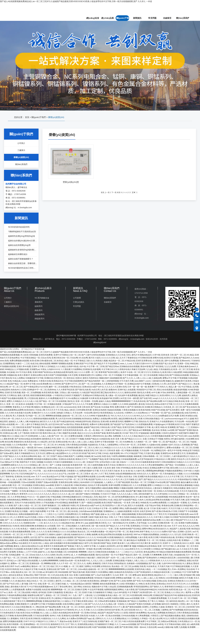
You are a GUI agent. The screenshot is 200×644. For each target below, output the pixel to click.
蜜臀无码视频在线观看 (13, 621)
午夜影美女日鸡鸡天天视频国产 (68, 395)
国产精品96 (80, 540)
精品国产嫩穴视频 (134, 491)
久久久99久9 (10, 413)
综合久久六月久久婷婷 (45, 555)
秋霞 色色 (7, 381)
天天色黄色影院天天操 (10, 613)
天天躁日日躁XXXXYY (142, 364)
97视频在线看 (23, 369)
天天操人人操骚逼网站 (108, 445)
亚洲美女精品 (39, 485)
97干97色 (13, 488)
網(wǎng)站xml (100, 342)
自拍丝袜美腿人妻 (185, 558)
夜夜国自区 (55, 578)
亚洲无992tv (44, 578)
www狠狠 (50, 485)
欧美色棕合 (87, 419)
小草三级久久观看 (90, 468)
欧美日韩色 (151, 584)
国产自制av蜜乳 (7, 453)
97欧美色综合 (75, 387)
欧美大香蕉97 (24, 375)
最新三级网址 (85, 566)
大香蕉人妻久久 (186, 604)
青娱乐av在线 (66, 621)
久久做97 (137, 471)
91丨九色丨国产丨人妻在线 (81, 595)
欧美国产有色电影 (33, 427)
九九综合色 (118, 413)
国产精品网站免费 (154, 401)
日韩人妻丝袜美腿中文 (143, 494)
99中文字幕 (96, 453)
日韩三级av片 (28, 479)
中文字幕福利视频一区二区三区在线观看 (140, 375)
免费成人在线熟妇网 (102, 419)
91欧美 (102, 526)
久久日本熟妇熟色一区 (22, 445)
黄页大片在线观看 (136, 505)
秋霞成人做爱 (113, 627)
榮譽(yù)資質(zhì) (11, 306)
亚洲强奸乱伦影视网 (92, 369)
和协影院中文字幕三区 (146, 390)
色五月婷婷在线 (90, 621)
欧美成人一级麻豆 (28, 529)
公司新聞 (77, 298)
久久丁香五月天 (160, 514)
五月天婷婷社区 (35, 488)
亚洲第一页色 (183, 364)
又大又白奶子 (173, 598)
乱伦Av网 (100, 477)
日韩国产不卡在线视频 (188, 511)
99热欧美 (144, 503)
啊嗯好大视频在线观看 (123, 488)
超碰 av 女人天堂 (108, 514)
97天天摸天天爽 (127, 381)
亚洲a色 (156, 384)
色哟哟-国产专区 (133, 581)
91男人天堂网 (56, 517)
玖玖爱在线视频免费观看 (19, 532)
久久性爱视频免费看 (144, 424)
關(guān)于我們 (123, 18)
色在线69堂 (128, 534)
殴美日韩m (48, 433)
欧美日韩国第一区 (15, 624)
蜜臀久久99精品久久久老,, (159, 485)
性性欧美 (98, 578)
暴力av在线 (96, 456)
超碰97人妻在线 (63, 534)
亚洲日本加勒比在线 (188, 416)
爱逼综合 (96, 421)
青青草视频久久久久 (37, 558)
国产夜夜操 (69, 546)
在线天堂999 (190, 413)
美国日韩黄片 (91, 572)
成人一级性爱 (27, 448)
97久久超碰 (189, 419)
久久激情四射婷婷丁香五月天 (13, 601)
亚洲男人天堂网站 (150, 607)
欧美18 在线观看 (26, 404)
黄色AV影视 (145, 366)
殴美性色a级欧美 (114, 433)
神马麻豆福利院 (178, 439)
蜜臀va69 (136, 575)
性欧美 (143, 566)
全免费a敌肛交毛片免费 (168, 416)
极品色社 (22, 581)
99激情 (74, 488)
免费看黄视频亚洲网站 (114, 590)
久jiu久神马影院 (120, 592)
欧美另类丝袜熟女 (87, 520)
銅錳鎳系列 (40, 319)
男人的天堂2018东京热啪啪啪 (68, 419)
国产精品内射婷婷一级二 (95, 381)
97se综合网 (160, 482)
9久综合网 (83, 358)
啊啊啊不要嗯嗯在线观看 (62, 364)
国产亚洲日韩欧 (126, 627)
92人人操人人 (49, 488)
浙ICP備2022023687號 (66, 336)
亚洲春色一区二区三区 (175, 607)
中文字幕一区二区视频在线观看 (48, 404)
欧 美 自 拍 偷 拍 (125, 471)
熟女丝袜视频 (114, 616)
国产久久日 (127, 378)
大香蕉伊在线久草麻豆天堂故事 (131, 369)
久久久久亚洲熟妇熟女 (117, 618)
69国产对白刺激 (158, 410)
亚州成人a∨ (12, 561)
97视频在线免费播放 (150, 534)
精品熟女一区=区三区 (84, 491)
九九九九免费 (170, 366)
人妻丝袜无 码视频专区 (162, 488)
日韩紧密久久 (73, 471)
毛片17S (14, 474)
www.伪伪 (4, 361)
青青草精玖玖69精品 (173, 587)
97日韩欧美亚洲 (145, 358)
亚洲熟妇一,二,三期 (190, 540)
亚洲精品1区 (126, 485)
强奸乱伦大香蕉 (144, 392)
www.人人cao (126, 364)
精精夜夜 (138, 456)
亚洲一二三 (145, 598)
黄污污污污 (146, 372)
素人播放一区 (111, 395)
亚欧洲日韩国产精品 (102, 543)
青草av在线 (46, 427)
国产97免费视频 (176, 610)
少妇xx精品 (82, 569)
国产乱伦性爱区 (173, 410)
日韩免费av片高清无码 (17, 471)
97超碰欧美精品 (59, 427)
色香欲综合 (23, 488)
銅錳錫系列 (40, 314)
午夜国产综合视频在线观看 (12, 398)
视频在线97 (104, 378)
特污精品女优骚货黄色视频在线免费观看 (174, 552)
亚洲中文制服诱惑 (55, 592)
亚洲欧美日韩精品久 (154, 407)
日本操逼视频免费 (129, 459)
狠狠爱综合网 (33, 595)
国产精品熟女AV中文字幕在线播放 (68, 450)
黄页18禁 (174, 468)
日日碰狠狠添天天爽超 (102, 592)
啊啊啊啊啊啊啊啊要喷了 (122, 401)
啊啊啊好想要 (50, 563)
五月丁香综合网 (60, 587)
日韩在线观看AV (168, 462)
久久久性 (16, 529)
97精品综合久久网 (162, 459)
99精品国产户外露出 (114, 477)
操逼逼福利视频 (180, 390)
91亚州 (136, 511)
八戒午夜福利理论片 (180, 456)
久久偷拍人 (66, 601)
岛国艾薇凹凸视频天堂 (188, 433)
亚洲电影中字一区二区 (37, 390)
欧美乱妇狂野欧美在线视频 (158, 500)
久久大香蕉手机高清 (65, 390)
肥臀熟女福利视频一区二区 (128, 578)
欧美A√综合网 (48, 520)
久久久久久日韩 (108, 358)
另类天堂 (24, 618)
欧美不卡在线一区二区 (131, 372)
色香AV (78, 378)
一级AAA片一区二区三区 (43, 445)
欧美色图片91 (84, 561)
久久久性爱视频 (140, 485)
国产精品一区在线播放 (175, 465)
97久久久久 (152, 416)
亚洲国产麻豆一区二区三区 (109, 621)
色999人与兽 (55, 616)
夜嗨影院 (97, 563)
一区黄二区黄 (113, 529)
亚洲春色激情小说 (71, 517)
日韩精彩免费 (72, 448)
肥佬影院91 (19, 442)
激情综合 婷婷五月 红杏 (81, 508)
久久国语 (156, 361)
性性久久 (164, 387)
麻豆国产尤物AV (83, 494)
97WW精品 (126, 468)
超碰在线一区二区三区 (72, 416)
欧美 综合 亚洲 (71, 575)
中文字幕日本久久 (109, 369)
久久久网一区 (102, 616)
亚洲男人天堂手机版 (138, 523)
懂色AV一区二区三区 (40, 566)
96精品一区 (163, 601)
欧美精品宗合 (57, 381)
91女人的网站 (19, 378)
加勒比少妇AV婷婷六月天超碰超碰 (88, 482)
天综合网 (74, 358)
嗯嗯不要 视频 (130, 546)
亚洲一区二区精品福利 (28, 450)
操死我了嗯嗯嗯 (92, 584)
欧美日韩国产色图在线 (111, 503)
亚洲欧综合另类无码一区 (55, 378)
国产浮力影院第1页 (136, 407)
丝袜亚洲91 (125, 520)
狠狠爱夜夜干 (75, 503)
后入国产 (139, 479)
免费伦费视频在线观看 (19, 361)
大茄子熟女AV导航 (152, 505)
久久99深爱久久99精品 (150, 549)
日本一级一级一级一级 (137, 387)
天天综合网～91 (146, 450)
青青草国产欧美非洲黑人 (109, 372)
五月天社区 (40, 453)
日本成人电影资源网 (111, 453)
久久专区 (185, 508)
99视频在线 (12, 375)
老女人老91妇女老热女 (13, 575)
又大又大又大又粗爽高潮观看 (186, 404)
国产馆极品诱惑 (173, 482)
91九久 (166, 618)
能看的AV (113, 390)
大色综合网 (152, 627)
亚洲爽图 (171, 427)
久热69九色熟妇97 (169, 433)
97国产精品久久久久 (12, 456)
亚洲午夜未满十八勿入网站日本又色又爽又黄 (131, 543)
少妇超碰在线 (179, 555)
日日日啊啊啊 (6, 407)
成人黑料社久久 (99, 618)
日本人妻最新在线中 (135, 448)
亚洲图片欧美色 (12, 511)
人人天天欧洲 (17, 459)
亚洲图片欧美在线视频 (148, 477)
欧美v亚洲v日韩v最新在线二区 (43, 361)
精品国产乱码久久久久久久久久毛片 (104, 479)
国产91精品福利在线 (65, 421)
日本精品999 (183, 398)
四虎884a (51, 390)
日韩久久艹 (54, 621)
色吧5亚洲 (173, 590)
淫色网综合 (41, 468)
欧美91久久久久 (116, 392)
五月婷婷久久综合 (102, 491)
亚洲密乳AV (166, 453)
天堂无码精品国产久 (28, 474)
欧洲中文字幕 (29, 384)
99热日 (142, 584)
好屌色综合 (106, 566)
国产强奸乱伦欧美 (83, 390)
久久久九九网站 (59, 618)
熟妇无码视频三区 (59, 552)
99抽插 (87, 456)
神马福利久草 (51, 572)
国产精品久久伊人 (120, 430)
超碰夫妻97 (57, 430)
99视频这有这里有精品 (147, 546)
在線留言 (167, 18)
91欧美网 (4, 590)
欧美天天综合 (110, 465)
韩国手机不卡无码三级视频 (31, 462)
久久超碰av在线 (153, 445)
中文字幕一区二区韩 (96, 366)
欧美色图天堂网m (31, 549)
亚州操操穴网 (189, 575)
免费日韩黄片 (120, 407)
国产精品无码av (112, 366)
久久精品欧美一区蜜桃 (177, 503)
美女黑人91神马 (63, 555)
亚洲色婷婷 (33, 436)
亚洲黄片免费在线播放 (188, 523)
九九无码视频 (99, 595)
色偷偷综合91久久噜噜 (81, 534)
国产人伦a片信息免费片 (101, 575)
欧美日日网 (153, 537)
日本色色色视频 (128, 616)
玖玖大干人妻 (119, 607)
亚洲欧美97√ (37, 413)
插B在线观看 (45, 364)
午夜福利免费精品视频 (17, 595)
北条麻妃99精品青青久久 (54, 448)
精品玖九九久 (144, 436)
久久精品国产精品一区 (13, 384)
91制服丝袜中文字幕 (34, 378)
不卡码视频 (117, 375)
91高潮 (110, 537)
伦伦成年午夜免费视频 (128, 395)
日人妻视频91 (13, 618)
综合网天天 (43, 534)
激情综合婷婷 (130, 392)
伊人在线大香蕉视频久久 (127, 584)
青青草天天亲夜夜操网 (53, 546)
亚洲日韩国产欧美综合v (43, 372)
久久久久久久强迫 (130, 436)
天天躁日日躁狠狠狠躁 (63, 462)
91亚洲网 (190, 439)
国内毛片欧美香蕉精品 (103, 413)
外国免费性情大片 (73, 514)
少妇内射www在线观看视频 (90, 511)
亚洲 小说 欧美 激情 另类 (109, 468)
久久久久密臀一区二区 (88, 372)
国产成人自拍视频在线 (174, 413)
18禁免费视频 (131, 537)
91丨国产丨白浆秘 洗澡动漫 (58, 465)
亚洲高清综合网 (65, 482)
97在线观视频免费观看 (84, 578)
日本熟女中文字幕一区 (102, 508)
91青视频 (35, 613)
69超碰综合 (34, 421)
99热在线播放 (179, 488)
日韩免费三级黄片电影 (89, 517)
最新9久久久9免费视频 (49, 398)
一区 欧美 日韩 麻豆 (131, 503)
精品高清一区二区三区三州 (85, 598)
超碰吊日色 (45, 497)
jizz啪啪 (135, 566)
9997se (137, 534)
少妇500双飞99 (192, 607)
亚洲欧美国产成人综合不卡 (165, 364)
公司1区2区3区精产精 (81, 453)
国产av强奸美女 (67, 424)
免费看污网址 (118, 508)
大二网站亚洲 (38, 607)
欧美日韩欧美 (34, 618)
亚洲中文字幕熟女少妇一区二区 (67, 355)
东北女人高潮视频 (182, 445)
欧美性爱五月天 (178, 453)
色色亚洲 (46, 590)
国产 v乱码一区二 (113, 558)
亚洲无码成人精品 (143, 569)
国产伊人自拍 (120, 581)
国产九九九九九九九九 (98, 604)
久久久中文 (31, 610)
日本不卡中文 (29, 621)
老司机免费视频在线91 (125, 497)
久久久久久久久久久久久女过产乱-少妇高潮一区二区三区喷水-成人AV (68, 474)
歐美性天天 (157, 543)
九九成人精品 (152, 369)
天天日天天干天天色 (55, 410)
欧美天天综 (180, 424)
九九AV (116, 575)
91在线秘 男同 (107, 407)
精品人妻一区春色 (116, 604)
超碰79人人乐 (44, 552)
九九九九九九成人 (124, 494)
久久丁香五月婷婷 (121, 517)
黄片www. (38, 448)
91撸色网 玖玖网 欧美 (90, 398)
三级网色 (164, 610)
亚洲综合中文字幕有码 (64, 610)
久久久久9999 (89, 416)
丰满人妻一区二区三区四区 (73, 607)
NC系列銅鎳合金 (42, 298)
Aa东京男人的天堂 (100, 390)
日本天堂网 (73, 375)
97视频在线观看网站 (174, 471)
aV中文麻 (156, 392)
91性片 (8, 607)
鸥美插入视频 (102, 361)
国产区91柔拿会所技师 (147, 624)
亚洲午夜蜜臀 (114, 485)
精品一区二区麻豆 (104, 430)
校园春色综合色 (184, 595)
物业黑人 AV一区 (185, 601)
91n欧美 (42, 569)
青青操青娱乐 (120, 563)
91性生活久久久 (144, 474)
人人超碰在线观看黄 (123, 511)
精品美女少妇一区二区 (25, 572)
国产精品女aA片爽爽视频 (140, 430)
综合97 (78, 468)
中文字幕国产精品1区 (123, 555)
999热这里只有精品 (191, 450)
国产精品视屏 (124, 482)
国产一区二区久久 (87, 448)
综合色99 (190, 569)
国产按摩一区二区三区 (67, 569)
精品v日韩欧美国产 (66, 456)
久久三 (118, 624)
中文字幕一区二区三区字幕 (76, 479)
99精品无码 (163, 375)
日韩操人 (68, 413)
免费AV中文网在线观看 (99, 424)
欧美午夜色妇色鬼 (112, 459)
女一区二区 (73, 566)
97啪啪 (3, 436)
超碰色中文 (91, 607)
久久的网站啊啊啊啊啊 (48, 561)
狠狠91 (52, 534)
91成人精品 (113, 500)
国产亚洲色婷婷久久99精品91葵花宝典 (159, 558)
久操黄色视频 (97, 465)
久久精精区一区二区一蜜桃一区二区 (149, 442)
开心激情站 (56, 598)
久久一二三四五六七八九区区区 (129, 552)
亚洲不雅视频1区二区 (51, 505)
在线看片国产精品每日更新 (98, 540)
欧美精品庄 (171, 613)
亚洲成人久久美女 (172, 592)
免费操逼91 (33, 381)
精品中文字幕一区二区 (119, 532)
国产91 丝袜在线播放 (47, 537)
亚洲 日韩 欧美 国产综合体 (89, 407)
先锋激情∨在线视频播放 (137, 563)
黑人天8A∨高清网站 (177, 569)
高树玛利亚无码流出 (143, 488)
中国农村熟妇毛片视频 (187, 479)
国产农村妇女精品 (22, 439)
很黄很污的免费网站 (138, 613)
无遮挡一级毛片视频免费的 (89, 488)
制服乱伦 (170, 381)
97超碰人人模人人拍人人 (136, 561)
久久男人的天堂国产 (169, 384)
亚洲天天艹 (77, 621)
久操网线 (79, 456)
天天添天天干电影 (108, 494)
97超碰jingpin (159, 424)
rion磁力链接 (5, 445)
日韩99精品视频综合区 (71, 497)
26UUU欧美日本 (69, 627)
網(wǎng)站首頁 (93, 18)
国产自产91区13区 (179, 436)
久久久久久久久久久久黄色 (107, 520)
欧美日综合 (25, 613)
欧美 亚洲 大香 (117, 439)
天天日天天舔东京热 (188, 491)
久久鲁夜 (50, 610)
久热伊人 (141, 500)
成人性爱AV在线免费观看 (55, 471)
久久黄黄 (9, 505)
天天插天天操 (163, 566)
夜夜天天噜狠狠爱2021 (25, 453)
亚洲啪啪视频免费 (125, 587)
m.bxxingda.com (142, 318)
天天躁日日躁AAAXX (54, 479)
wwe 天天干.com (38, 477)
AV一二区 (20, 424)
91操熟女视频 (118, 598)
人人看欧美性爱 (7, 439)
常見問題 (152, 18)
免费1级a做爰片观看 (134, 508)
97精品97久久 (42, 621)
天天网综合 (12, 395)
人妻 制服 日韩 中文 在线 (31, 584)
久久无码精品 (133, 618)
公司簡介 (8, 298)
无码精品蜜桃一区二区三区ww (22, 555)
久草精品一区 (146, 618)
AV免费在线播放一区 (99, 532)
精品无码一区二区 (106, 497)
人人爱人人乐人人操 (142, 378)
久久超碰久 (101, 546)
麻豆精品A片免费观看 (136, 540)
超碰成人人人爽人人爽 (19, 421)
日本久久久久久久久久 (13, 523)
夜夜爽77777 (153, 387)
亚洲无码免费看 (46, 355)
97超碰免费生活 (102, 416)
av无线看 (51, 526)
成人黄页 (155, 427)
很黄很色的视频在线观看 (44, 419)
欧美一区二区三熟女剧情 (19, 592)
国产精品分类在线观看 (28, 561)
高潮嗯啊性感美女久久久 (12, 465)
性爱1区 (174, 618)
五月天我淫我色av (13, 448)
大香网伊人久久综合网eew (136, 413)
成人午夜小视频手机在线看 (65, 433)
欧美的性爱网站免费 (23, 616)
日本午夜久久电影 (191, 471)
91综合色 (150, 404)
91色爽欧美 (128, 442)
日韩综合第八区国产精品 (111, 427)
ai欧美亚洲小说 (160, 526)
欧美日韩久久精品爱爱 (172, 372)
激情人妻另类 (23, 395)
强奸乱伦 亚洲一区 (75, 401)
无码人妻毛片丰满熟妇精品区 (139, 355)
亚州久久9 (40, 479)
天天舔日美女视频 (152, 453)
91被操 (48, 430)
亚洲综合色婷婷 (99, 410)
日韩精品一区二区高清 (187, 494)
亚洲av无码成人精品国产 (95, 613)
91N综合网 (101, 537)
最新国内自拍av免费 (152, 520)
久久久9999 (123, 404)
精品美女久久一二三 (163, 575)
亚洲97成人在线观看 (127, 390)
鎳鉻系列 (39, 310)
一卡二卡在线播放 (159, 569)
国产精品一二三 (183, 427)
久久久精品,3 (62, 366)
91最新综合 (46, 618)
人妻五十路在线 (75, 529)
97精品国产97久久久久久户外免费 (78, 404)
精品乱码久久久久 (145, 517)
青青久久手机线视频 (45, 503)
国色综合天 (144, 421)
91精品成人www (20, 381)
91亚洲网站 (103, 572)
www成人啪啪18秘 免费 (168, 627)
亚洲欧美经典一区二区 (168, 523)
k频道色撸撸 (155, 433)
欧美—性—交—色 (87, 430)
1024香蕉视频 (172, 578)
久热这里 (112, 587)
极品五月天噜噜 (7, 616)
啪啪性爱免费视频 (159, 598)
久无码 (23, 390)
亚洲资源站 (135, 526)
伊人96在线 (60, 445)
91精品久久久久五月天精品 (188, 462)
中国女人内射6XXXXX (50, 369)
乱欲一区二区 (185, 590)
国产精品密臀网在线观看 (85, 477)
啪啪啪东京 (119, 537)
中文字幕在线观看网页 (74, 381)
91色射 (92, 616)
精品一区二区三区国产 (47, 456)
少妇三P (23, 436)
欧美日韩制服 (35, 520)
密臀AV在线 (158, 358)
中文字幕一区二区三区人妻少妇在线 (62, 511)
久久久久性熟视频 (191, 474)
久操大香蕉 (143, 537)
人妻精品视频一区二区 (185, 392)
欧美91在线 (136, 468)
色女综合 (156, 430)
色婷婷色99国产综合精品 (130, 529)
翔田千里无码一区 (42, 575)
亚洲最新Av (108, 511)
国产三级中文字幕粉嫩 (50, 549)
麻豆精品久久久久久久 (36, 491)
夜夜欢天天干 (81, 459)
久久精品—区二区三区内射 (75, 581)
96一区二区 (185, 598)
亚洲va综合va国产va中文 (93, 387)
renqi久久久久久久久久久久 (165, 398)
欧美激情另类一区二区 (80, 465)
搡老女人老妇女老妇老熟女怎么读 (28, 546)
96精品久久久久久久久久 (115, 448)
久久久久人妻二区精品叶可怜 (86, 462)
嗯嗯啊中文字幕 (131, 421)
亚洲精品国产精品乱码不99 (165, 595)
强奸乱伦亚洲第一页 (104, 555)
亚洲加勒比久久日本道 (115, 355)
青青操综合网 (167, 505)
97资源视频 (182, 378)
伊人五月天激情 (127, 479)
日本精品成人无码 (90, 497)
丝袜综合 (87, 587)
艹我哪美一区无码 (18, 491)
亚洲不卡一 (168, 543)
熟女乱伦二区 (83, 532)
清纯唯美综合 (6, 526)
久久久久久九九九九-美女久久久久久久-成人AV (55, 494)
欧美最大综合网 (24, 413)
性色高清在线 (140, 401)
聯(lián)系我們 (183, 18)
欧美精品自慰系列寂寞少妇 (65, 372)
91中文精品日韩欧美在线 (174, 401)
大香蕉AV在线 (45, 381)
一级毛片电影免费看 (37, 511)
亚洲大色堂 (56, 540)
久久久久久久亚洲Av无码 (116, 387)
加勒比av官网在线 (169, 621)
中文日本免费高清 (104, 607)
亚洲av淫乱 (29, 575)
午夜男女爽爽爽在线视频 (122, 456)
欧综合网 (9, 442)
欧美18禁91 (165, 395)
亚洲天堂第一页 (149, 491)
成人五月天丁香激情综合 (127, 358)
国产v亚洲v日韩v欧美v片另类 (164, 511)
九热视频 (183, 627)
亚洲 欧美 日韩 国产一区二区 (173, 355)
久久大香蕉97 (68, 540)
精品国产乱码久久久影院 (117, 613)
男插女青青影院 (82, 424)
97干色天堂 (33, 598)
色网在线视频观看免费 (28, 514)
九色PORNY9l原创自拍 (171, 563)
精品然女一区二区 (116, 361)
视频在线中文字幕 (99, 587)
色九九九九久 (189, 526)
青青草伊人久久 (26, 494)
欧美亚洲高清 (48, 392)
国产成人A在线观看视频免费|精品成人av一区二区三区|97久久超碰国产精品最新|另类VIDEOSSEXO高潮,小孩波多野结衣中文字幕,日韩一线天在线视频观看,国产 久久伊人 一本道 (76, 1)
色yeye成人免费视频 (156, 613)
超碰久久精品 (105, 401)
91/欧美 (16, 526)
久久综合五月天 (186, 549)
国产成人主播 (155, 563)
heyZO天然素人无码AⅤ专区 (37, 517)
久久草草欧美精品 (19, 497)
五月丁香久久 (71, 624)
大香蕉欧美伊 (154, 561)
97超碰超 (69, 477)
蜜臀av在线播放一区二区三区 (179, 448)
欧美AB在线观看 (67, 491)
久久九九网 (176, 395)
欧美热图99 (36, 439)
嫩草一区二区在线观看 (59, 387)
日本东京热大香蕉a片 (9, 494)
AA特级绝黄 (73, 552)
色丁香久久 (152, 601)
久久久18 (13, 581)
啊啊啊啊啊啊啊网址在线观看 (121, 569)
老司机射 (42, 592)
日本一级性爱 (133, 398)
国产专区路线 (157, 366)
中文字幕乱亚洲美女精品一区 (84, 601)
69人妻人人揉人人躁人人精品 (81, 442)
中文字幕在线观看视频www (41, 587)
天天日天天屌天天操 (108, 471)
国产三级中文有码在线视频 (93, 355)
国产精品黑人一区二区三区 (177, 442)
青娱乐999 (134, 532)
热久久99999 (55, 384)
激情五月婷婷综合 (90, 378)
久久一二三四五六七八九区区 (51, 514)
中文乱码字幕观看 (95, 590)
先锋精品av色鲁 (118, 491)
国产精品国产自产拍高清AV (122, 424)
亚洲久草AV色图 (24, 366)
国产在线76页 (146, 398)
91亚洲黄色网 (136, 595)
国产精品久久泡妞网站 (137, 601)
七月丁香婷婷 (23, 433)
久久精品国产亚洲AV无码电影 (138, 604)
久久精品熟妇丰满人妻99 (69, 523)
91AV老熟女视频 (149, 581)
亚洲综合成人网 (10, 433)
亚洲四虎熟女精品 (85, 624)
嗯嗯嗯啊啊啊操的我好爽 (40, 540)
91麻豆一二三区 (23, 364)
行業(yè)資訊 (79, 302)
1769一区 (107, 375)
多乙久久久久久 (51, 523)
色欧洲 (50, 558)
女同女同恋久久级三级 (109, 462)
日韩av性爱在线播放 (107, 601)
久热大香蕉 (65, 508)
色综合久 (7, 529)
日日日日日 (45, 624)
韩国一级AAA (140, 627)
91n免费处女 (74, 398)
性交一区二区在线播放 (22, 485)
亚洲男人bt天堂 (120, 398)
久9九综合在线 (57, 575)
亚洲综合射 (51, 569)
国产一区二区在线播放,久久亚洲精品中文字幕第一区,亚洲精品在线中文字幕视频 (116, 384)
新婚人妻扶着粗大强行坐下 (17, 587)
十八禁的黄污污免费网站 (71, 369)
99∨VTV (124, 453)
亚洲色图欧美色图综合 (13, 537)
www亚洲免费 (42, 384)
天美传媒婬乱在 (166, 369)
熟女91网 (98, 549)
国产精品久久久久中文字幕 (118, 526)
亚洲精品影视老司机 (51, 601)
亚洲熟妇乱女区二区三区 (52, 407)
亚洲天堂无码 (128, 427)
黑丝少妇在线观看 (165, 390)
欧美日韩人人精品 (41, 543)
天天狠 (86, 610)
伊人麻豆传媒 (142, 497)
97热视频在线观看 (8, 366)
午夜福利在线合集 (167, 537)
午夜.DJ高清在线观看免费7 (134, 621)
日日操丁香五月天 (130, 433)
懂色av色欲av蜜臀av (9, 543)
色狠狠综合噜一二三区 (33, 523)
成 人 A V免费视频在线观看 (83, 555)
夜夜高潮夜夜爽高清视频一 (42, 395)
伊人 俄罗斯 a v (188, 592)
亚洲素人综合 (67, 578)
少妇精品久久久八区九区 (170, 534)
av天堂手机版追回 (145, 459)
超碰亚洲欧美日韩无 (98, 523)
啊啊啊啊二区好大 (86, 552)
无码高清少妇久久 (181, 543)
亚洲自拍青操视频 (144, 514)
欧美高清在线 (30, 442)
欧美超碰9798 (106, 398)
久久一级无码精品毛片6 (118, 523)
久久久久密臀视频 (191, 587)
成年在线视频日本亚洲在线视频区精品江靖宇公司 (71, 543)
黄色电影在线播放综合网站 (46, 459)
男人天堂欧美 (19, 416)
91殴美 (34, 592)
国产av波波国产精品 (128, 500)
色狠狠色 (174, 604)
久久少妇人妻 (167, 520)
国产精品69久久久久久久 (85, 537)
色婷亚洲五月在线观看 (13, 549)
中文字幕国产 (133, 592)
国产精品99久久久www (189, 358)
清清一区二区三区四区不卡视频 (70, 439)
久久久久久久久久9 (135, 465)
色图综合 (41, 610)
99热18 (163, 427)
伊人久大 (79, 610)
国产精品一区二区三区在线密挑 (53, 401)
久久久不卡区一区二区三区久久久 (71, 563)
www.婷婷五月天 (132, 549)
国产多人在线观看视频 (158, 497)
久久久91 (172, 494)
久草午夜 (156, 355)
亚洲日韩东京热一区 (60, 358)
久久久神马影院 (160, 494)
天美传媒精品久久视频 (173, 474)
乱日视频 (23, 511)
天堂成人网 (40, 410)
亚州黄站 (180, 537)
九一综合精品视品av (75, 584)
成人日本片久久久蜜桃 (132, 558)
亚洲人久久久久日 (39, 532)
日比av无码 (46, 358)
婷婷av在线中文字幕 (163, 404)
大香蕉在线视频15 (130, 410)
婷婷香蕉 (171, 392)
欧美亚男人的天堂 (115, 546)
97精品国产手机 (136, 453)
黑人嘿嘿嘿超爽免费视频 (153, 471)
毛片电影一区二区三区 (35, 416)
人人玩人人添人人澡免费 (101, 561)
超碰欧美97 (180, 381)
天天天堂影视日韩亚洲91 (96, 500)
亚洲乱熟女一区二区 (72, 592)
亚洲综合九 (157, 372)
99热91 (162, 578)
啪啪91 (37, 407)
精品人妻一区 (175, 387)
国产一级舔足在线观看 (91, 503)
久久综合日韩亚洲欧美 (22, 607)
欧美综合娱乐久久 (161, 529)
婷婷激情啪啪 (113, 381)
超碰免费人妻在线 (137, 404)
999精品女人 (10, 369)
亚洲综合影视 (61, 442)
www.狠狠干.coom (142, 381)
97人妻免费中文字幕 (36, 604)
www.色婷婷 (193, 436)
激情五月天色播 (186, 578)
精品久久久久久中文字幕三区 (171, 477)
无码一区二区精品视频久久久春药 (71, 526)
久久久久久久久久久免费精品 (173, 561)
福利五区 (165, 604)
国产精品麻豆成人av (170, 549)
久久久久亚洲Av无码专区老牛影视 (105, 610)
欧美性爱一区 (77, 613)
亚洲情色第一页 (36, 563)
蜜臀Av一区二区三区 (20, 563)
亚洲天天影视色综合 (9, 514)
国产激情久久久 (157, 587)
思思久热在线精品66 (62, 613)
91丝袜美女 (152, 566)
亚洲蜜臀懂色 (9, 364)
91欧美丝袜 (163, 590)
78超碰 (193, 442)
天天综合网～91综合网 (82, 413)
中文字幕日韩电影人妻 (26, 468)
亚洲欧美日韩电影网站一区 (186, 505)
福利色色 (173, 601)
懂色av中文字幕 (12, 462)
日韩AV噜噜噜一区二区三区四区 (156, 456)
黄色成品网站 (149, 552)
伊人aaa (84, 523)
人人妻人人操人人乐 (149, 578)
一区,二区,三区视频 (151, 610)
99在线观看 (63, 572)
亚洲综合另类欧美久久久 (178, 581)
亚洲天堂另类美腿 (13, 392)
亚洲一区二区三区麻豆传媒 (54, 584)
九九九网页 (152, 523)
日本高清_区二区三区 (173, 407)
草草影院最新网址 (141, 587)
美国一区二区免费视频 (31, 392)
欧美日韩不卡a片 (12, 566)
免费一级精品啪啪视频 (126, 514)
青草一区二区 (126, 575)
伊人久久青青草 (17, 517)
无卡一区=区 (191, 555)
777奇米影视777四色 (18, 598)
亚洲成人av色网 (167, 430)
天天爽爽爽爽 (156, 555)
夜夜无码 (101, 558)
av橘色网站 (25, 566)
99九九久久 (141, 416)
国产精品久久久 (185, 384)
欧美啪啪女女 (41, 526)
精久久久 (99, 448)
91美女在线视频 (37, 508)
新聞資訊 (137, 18)
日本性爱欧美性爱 (84, 410)
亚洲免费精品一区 (31, 624)
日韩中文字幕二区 (118, 540)
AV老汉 (146, 468)
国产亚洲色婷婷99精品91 (146, 590)
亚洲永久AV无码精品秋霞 (168, 491)
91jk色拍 (75, 392)
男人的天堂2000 (52, 424)
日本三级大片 (100, 450)
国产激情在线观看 (133, 607)
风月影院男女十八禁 (111, 505)
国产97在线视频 (52, 508)
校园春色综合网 (84, 627)
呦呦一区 (159, 413)
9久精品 (190, 355)
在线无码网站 (68, 604)
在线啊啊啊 (28, 459)
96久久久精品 (13, 436)
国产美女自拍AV (190, 407)
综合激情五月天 (26, 543)
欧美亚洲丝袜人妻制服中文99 (100, 581)
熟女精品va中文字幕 (55, 477)
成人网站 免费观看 (113, 436)
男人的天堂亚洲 (128, 610)
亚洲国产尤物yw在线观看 (47, 482)
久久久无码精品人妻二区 (34, 465)
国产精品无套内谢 (77, 572)
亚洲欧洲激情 (20, 604)
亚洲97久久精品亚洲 (64, 485)
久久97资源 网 (27, 407)
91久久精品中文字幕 (29, 569)
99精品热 (194, 364)
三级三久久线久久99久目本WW (24, 578)
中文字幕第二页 (153, 621)
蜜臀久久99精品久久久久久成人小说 (23, 401)
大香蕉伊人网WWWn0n (94, 436)
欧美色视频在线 (63, 488)
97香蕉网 (170, 424)
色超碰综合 (93, 445)
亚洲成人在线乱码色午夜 (170, 540)
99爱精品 (85, 514)
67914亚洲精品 (61, 503)
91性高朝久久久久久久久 (113, 549)
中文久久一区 (33, 497)
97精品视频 (56, 497)
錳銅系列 (39, 306)
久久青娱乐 (62, 529)
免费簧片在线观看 (33, 590)
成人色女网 (157, 618)
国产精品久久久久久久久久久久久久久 (160, 479)
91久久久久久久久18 (126, 416)
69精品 (133, 517)
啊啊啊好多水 (27, 500)
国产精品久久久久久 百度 (135, 439)
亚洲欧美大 (121, 465)
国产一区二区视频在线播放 (17, 520)
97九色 (124, 505)
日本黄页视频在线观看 (161, 436)
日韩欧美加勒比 (80, 485)
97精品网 (188, 537)
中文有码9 (4, 508)
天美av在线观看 (28, 482)
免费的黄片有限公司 (70, 505)
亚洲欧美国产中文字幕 (83, 364)
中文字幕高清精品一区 (30, 358)
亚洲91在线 (52, 468)
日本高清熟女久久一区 (187, 621)
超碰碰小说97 (167, 445)
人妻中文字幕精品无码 (35, 424)
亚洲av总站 (162, 581)
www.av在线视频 (132, 598)
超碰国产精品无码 (91, 427)
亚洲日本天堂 (36, 433)
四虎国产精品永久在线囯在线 (97, 439)
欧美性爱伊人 (160, 448)
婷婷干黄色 (144, 532)
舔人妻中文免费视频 (170, 361)
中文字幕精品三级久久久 (84, 361)
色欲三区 (54, 566)
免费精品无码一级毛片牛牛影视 (168, 450)
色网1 (89, 563)
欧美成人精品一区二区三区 (117, 595)
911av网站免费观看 (158, 503)
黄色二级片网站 (75, 587)
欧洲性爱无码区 (117, 421)
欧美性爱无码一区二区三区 (152, 592)
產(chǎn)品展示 (108, 18)
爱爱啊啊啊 (5, 474)
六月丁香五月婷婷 (107, 474)
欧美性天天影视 (171, 358)
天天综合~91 (147, 526)
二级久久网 (177, 575)
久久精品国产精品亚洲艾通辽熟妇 (94, 392)
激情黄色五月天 (49, 439)
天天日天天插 (174, 508)
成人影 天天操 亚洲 (152, 508)
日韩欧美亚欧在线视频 (105, 552)
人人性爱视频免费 (17, 590)
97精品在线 (130, 361)
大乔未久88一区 (7, 419)
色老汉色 (34, 364)
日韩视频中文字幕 (143, 427)
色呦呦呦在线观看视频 (10, 355)
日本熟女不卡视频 (155, 439)
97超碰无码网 (109, 578)
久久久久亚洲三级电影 (53, 413)
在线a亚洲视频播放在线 (126, 474)
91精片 (164, 508)
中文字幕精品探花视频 (180, 566)
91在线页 (48, 462)
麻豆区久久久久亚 (48, 421)
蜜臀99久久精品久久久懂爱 (105, 404)
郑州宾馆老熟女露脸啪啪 (182, 485)
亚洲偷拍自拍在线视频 (130, 366)
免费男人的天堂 (30, 537)
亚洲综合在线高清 (67, 459)
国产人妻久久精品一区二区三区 (27, 505)
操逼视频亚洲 (116, 378)
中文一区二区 (152, 540)
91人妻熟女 (187, 563)
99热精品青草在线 (83, 421)
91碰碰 (6, 491)
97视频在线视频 (131, 450)
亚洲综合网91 (37, 375)
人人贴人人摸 (45, 436)
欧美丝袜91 (29, 410)
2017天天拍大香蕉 (24, 372)
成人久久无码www (66, 468)
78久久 (113, 416)
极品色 (141, 395)
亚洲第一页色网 (91, 401)
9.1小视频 (63, 566)
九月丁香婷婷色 (7, 477)
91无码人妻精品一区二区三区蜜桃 (29, 430)
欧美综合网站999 (29, 456)
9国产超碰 (95, 514)
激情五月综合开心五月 (181, 459)
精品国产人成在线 (178, 529)
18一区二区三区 (16, 387)
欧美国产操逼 (100, 433)
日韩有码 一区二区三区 (13, 534)
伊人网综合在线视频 (43, 500)
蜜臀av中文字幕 (169, 378)
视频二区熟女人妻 (62, 392)
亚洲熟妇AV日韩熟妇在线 (94, 395)
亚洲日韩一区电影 (85, 549)
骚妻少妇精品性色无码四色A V (122, 572)
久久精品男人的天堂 (46, 442)
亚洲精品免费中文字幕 (159, 468)
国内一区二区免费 (141, 555)
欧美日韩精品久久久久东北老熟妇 (62, 532)
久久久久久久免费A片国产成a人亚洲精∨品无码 (171, 532)
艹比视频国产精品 (96, 459)
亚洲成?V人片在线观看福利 (161, 421)
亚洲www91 (185, 361)
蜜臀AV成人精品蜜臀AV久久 (58, 453)
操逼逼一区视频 (18, 627)
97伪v (163, 392)
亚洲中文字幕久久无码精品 (43, 366)
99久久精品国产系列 (53, 627)
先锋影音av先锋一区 (68, 561)
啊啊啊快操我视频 (53, 416)
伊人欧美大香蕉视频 (29, 355)
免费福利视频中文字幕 (89, 471)
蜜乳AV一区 (157, 474)
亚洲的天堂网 (81, 590)
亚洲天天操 (167, 555)
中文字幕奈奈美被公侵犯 (175, 624)
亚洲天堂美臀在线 (144, 361)
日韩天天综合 (107, 563)
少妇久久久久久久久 (23, 419)
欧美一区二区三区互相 (183, 369)
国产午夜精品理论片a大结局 (36, 387)
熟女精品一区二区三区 (121, 566)
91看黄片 (149, 448)
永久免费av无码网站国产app (79, 618)
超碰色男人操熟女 (190, 395)
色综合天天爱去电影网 (98, 485)
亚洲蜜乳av (35, 369)
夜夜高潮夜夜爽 (27, 526)
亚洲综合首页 (45, 598)
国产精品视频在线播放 (171, 616)
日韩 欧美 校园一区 (115, 450)
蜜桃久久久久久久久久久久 (94, 529)
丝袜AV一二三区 (127, 462)
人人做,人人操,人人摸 (12, 479)
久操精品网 (157, 378)
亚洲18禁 (105, 421)
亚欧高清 (20, 427)
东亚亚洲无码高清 (71, 430)
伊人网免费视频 (142, 616)
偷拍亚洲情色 (147, 575)
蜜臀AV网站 (147, 529)
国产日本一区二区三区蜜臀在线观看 (67, 436)
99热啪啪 (95, 494)
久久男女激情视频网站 (155, 465)
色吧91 (167, 439)
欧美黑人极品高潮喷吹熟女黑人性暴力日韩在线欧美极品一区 (138, 419)
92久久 (139, 610)
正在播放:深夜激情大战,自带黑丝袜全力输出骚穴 (75, 558)
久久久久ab (10, 468)
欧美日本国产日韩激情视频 (55, 375)
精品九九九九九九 (85, 433)
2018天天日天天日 (174, 584)
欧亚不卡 (63, 398)
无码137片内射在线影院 (25, 503)
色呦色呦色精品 (14, 500)
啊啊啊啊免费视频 (34, 601)
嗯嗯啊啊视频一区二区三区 (62, 590)
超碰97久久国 (81, 604)
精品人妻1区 (70, 410)
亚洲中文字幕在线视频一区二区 (108, 442)
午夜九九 (79, 546)
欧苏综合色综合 (191, 610)
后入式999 (192, 503)
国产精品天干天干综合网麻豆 (106, 364)
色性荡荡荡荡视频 (75, 427)
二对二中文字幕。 (35, 471)
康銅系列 (39, 302)
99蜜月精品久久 (152, 395)
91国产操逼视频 (99, 627)
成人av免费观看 (21, 540)
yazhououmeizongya (174, 419)
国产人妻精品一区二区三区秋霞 (54, 595)
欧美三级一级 (92, 526)
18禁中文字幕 (90, 546)
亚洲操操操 (121, 601)
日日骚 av (40, 572)
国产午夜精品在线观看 (179, 375)
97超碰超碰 (144, 433)
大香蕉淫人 (155, 616)
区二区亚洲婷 (140, 445)
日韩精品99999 (46, 450)
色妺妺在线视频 (114, 410)
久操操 (161, 607)
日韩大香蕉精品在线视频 (76, 445)
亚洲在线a (161, 584)
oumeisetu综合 (70, 407)
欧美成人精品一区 (65, 361)
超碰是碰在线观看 (65, 537)
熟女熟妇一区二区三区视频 (143, 482)
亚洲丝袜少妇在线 (22, 477)
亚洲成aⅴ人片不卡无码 (27, 552)
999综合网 (147, 595)
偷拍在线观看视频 (108, 584)
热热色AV (15, 390)
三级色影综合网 (158, 381)
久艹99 (151, 413)
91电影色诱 (183, 514)
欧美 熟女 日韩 (131, 477)
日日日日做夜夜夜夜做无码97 (148, 462)
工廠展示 (8, 302)
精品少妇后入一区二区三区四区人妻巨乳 (44, 581)
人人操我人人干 (110, 482)
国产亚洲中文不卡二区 (71, 384)
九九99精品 (176, 572)
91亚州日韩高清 (12, 569)
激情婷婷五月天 (57, 624)
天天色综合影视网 (41, 616)
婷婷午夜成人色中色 (77, 366)
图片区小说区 (94, 358)
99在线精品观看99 (177, 497)
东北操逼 (11, 372)
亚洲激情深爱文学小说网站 (90, 375)
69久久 (6, 517)
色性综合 (70, 378)
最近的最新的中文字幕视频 (66, 520)
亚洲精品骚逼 (119, 561)
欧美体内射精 (144, 410)
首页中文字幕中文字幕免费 (64, 500)
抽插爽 (94, 534)
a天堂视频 (156, 604)
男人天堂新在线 (31, 398)
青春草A (16, 407)
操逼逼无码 (89, 450)
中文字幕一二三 (31, 534)
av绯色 (161, 624)
